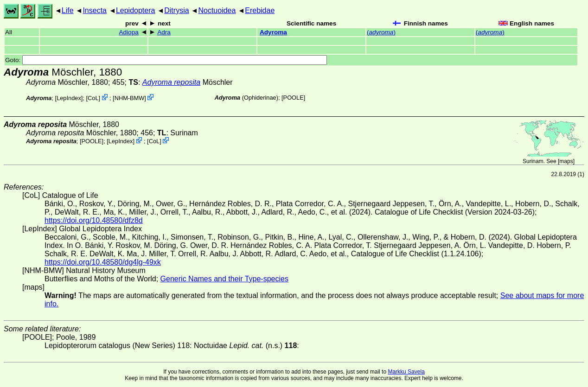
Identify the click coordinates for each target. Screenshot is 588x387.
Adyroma (273, 32)
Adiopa (128, 32)
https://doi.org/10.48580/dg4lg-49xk (103, 262)
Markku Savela (406, 372)
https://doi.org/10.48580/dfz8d (94, 220)
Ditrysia (176, 10)
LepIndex (69, 98)
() (381, 32)
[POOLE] (293, 98)
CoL (93, 98)
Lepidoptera (136, 10)
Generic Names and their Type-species (224, 279)
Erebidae (260, 10)
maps (566, 161)
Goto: (166, 60)
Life (68, 10)
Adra (164, 32)
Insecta (95, 10)
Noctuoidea (217, 10)
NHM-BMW (130, 98)
